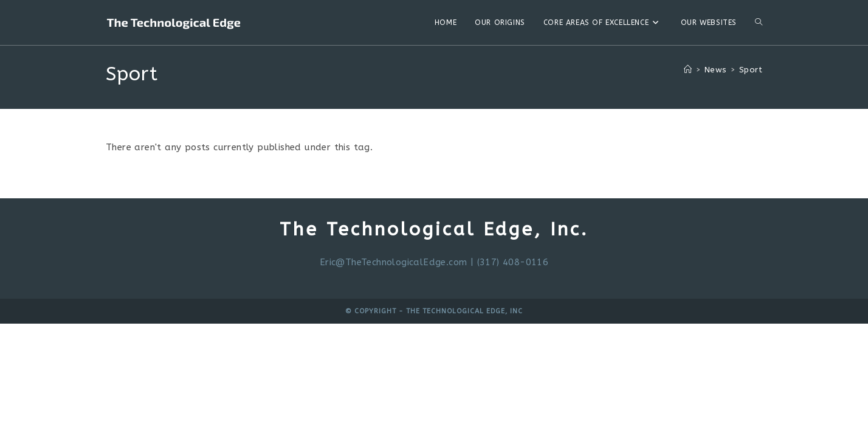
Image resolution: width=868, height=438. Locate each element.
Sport (751, 70)
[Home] (688, 70)
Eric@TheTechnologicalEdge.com (394, 262)
